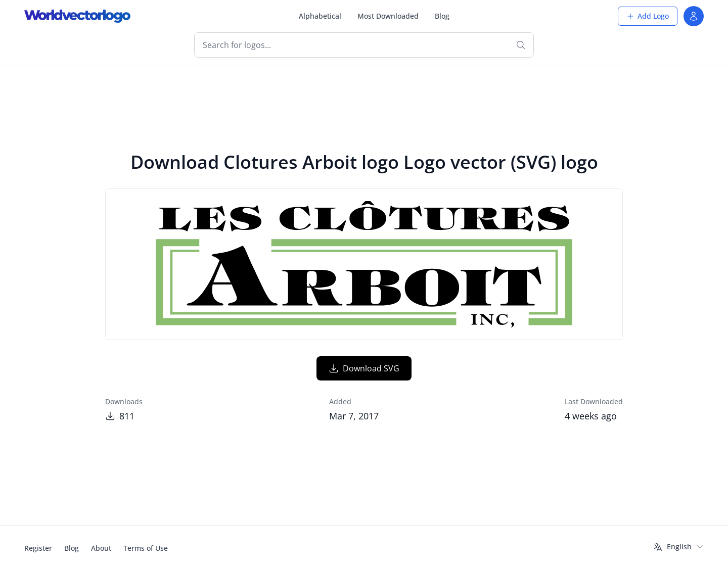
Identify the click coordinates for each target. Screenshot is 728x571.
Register (38, 548)
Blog (442, 16)
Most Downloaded (388, 16)
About (101, 548)
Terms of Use (146, 548)
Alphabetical (320, 16)
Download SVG (364, 368)
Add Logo (648, 16)
